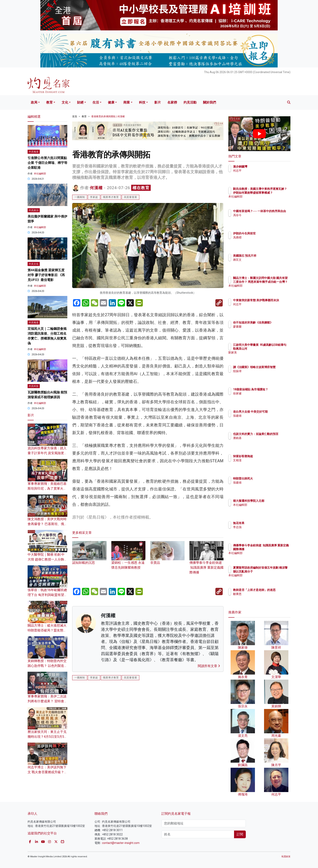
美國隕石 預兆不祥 (268, 256)
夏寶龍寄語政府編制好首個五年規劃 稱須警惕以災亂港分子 (273, 571)
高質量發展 (131, 197)
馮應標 (261, 237)
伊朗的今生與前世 (268, 233)
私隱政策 (286, 857)
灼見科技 (34, 386)
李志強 (261, 527)
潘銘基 (261, 442)
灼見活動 (190, 102)
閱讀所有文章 (209, 666)
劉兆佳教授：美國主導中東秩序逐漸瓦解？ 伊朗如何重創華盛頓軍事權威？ (273, 192)
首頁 (75, 116)
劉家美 (261, 356)
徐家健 (261, 397)
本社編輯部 (40, 174)
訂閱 (240, 834)
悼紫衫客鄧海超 (267, 456)
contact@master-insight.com (121, 843)
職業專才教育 (111, 197)
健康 (111, 102)
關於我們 (209, 102)
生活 (96, 102)
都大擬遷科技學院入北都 (272, 501)
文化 (65, 102)
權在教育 (141, 188)
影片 (158, 102)
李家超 (94, 197)
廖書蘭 (261, 330)
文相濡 (261, 460)
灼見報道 (34, 152)
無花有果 (262, 523)
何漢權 (96, 188)
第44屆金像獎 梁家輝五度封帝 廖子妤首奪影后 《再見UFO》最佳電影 (46, 275)
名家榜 (172, 102)
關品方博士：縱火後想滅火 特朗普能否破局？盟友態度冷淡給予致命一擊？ (47, 630)
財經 (80, 102)
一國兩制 (80, 197)
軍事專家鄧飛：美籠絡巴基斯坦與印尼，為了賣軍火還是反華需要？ (47, 488)
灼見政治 (34, 210)
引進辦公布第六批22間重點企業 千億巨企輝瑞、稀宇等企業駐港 (47, 163)
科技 (142, 102)
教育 (49, 102)
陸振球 (261, 375)
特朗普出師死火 (267, 478)
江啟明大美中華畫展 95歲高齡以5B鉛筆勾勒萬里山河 (273, 348)
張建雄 (261, 419)
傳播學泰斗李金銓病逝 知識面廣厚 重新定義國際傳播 (207, 561)
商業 (127, 102)
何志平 (261, 171)
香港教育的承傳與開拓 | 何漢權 (108, 116)
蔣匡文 (261, 260)
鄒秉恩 (261, 598)
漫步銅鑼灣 (264, 167)
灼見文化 (34, 264)
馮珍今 (261, 219)
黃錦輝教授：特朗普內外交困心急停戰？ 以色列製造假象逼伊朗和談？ (47, 666)
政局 (34, 102)
